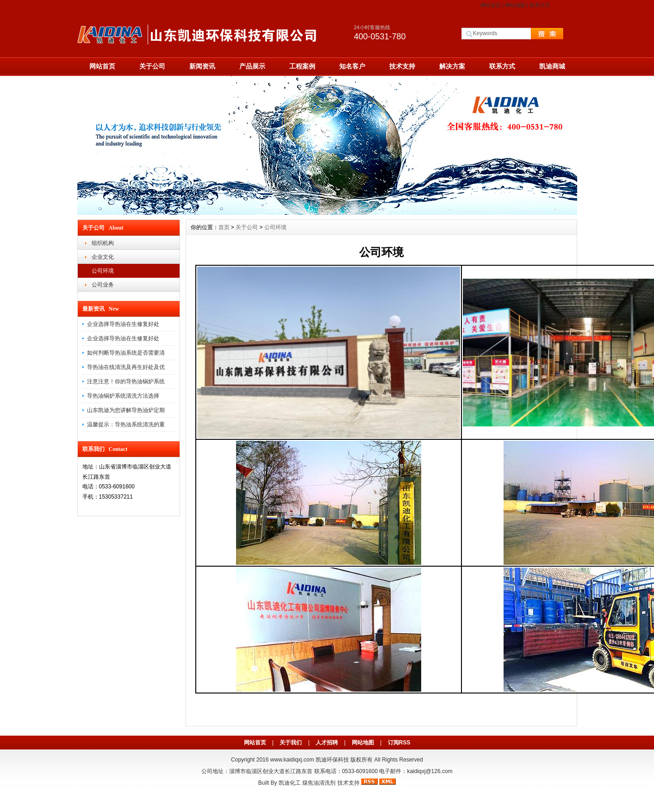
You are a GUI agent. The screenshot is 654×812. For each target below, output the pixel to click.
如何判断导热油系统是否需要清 (126, 353)
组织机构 (103, 243)
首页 (224, 227)
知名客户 (352, 66)
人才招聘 (327, 743)
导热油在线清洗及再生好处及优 (126, 367)
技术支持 (402, 66)
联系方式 (540, 5)
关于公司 (152, 66)
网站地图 (515, 5)
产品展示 (252, 66)
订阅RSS (399, 743)
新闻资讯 (202, 66)
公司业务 (103, 285)
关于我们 (291, 743)
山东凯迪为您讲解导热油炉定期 (126, 410)
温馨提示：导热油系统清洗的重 (126, 425)
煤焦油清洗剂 (319, 783)
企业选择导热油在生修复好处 (123, 324)
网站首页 (491, 5)
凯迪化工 (290, 783)
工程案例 (302, 66)
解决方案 (452, 66)
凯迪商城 (552, 66)
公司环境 (103, 271)
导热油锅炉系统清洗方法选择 (123, 396)
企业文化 (103, 257)
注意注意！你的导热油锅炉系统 (126, 381)
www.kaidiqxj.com (292, 760)
